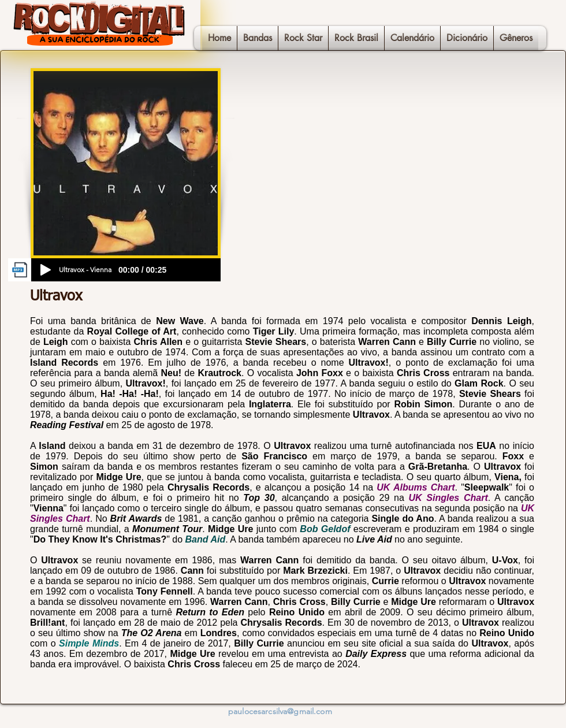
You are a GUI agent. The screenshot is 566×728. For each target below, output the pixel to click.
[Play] (46, 270)
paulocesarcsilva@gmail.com (280, 711)
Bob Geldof (325, 529)
